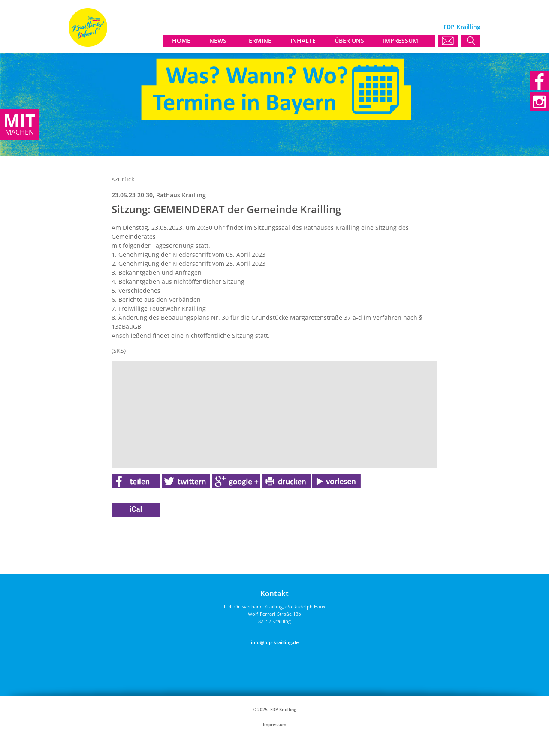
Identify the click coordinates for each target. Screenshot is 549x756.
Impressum (275, 724)
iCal (136, 509)
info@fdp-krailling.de (275, 642)
